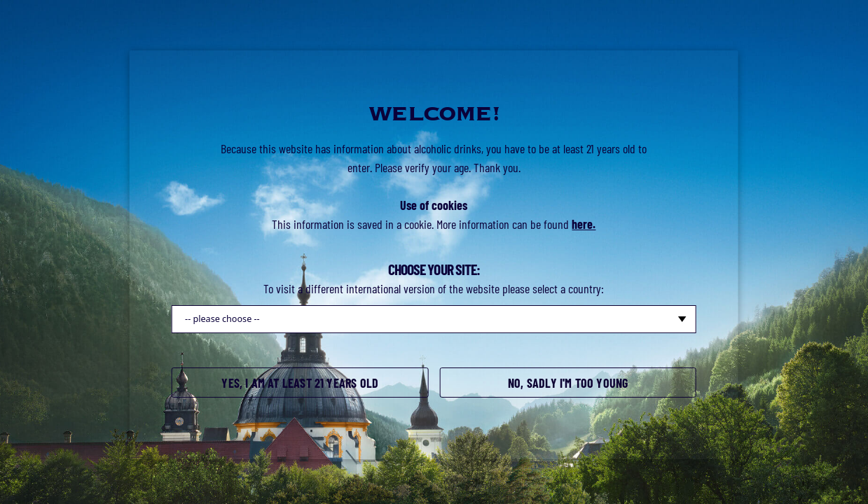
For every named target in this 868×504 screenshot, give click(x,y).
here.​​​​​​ (584, 224)
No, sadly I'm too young (568, 383)
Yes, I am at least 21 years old (300, 383)
